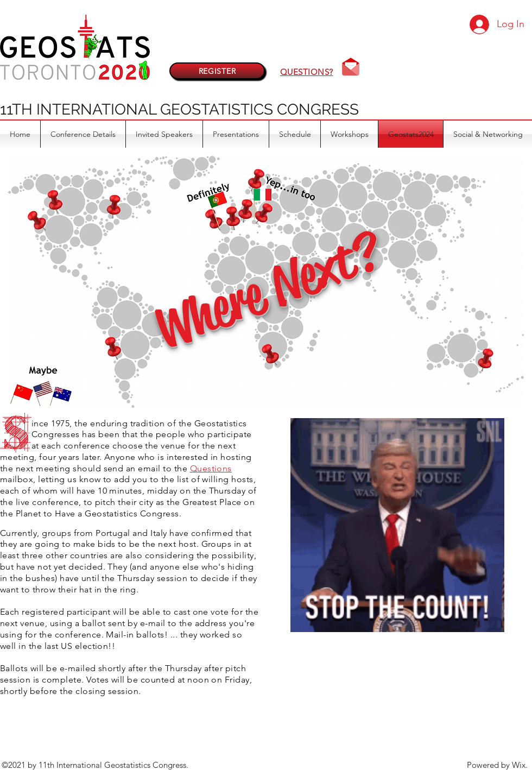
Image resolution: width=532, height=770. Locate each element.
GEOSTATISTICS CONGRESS (259, 109)
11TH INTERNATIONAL (80, 109)
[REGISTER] (217, 71)
